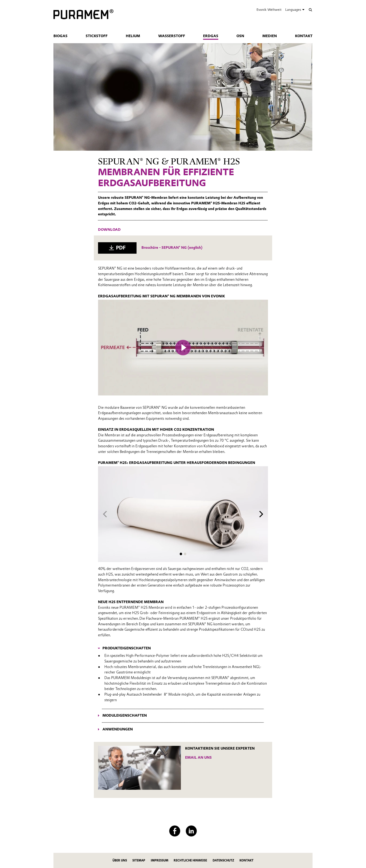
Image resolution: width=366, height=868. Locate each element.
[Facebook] (175, 831)
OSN (240, 36)
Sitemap (139, 860)
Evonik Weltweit (269, 10)
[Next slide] (261, 514)
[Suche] (310, 10)
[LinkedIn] (191, 831)
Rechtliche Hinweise (190, 860)
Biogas (60, 36)
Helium (133, 36)
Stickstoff (97, 36)
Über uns (120, 860)
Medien (270, 36)
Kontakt (304, 36)
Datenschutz (223, 860)
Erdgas (211, 36)
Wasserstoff (172, 36)
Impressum (160, 860)
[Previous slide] (105, 514)
